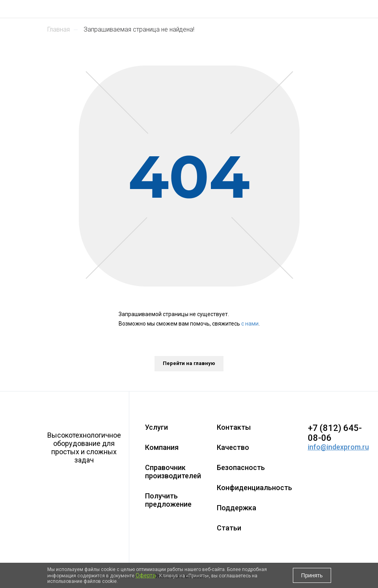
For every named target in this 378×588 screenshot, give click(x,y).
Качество (233, 447)
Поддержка (236, 508)
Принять (312, 575)
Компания (162, 447)
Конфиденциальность (254, 488)
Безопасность (241, 467)
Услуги (156, 427)
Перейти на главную (189, 363)
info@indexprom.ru (338, 447)
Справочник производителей (173, 472)
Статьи (229, 528)
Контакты (234, 427)
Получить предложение (168, 500)
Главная (59, 29)
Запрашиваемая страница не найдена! (139, 29)
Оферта (146, 575)
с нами (250, 324)
